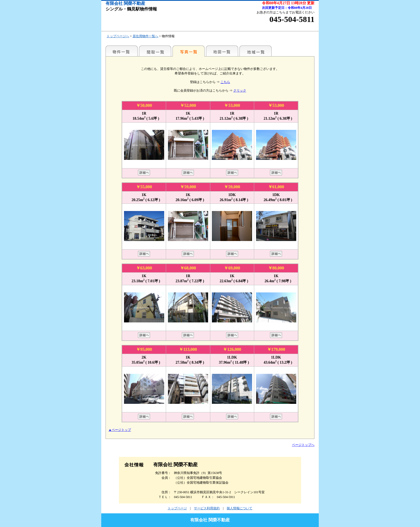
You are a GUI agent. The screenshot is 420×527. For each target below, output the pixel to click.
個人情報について (239, 508)
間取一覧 (155, 51)
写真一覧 (189, 51)
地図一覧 (222, 51)
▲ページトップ (120, 430)
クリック (240, 91)
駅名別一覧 (122, 51)
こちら (225, 82)
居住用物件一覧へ (145, 36)
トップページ (177, 508)
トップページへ (118, 36)
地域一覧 (256, 51)
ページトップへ (303, 445)
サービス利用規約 (207, 508)
